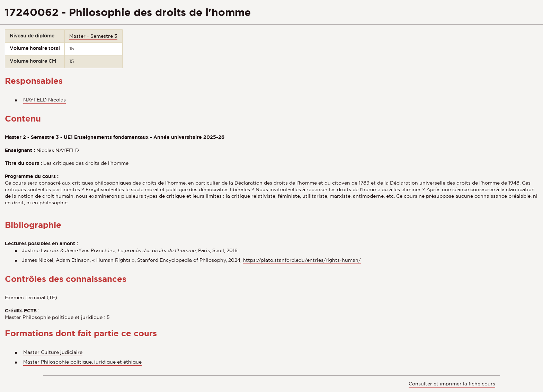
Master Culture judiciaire (53, 352)
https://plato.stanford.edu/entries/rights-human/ (302, 260)
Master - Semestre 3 (93, 36)
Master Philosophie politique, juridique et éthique (82, 362)
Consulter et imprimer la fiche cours (452, 384)
